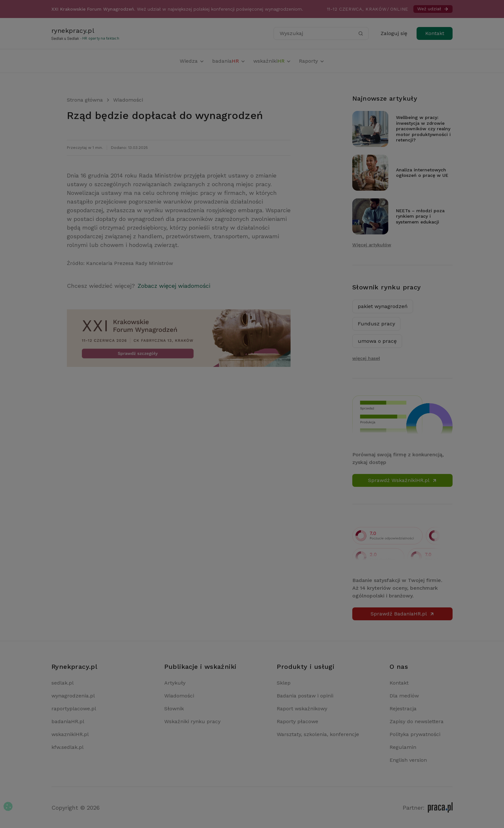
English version (408, 760)
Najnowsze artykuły (385, 98)
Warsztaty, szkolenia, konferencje (318, 734)
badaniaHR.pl (68, 721)
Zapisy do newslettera (417, 721)
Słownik (174, 709)
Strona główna (85, 100)
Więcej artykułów (372, 245)
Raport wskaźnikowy (302, 709)
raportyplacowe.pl (74, 709)
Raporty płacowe (297, 721)
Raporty (312, 61)
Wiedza (192, 61)
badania (229, 61)
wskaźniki (272, 61)
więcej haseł (366, 358)
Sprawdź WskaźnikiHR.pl (403, 480)
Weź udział (433, 9)
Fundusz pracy (376, 324)
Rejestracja (403, 709)
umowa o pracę (377, 341)
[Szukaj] (361, 33)
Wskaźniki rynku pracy (192, 721)
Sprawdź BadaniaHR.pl (403, 614)
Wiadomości (128, 100)
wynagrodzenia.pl (73, 696)
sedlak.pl (63, 683)
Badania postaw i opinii (305, 696)
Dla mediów (404, 696)
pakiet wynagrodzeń (383, 306)
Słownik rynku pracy (387, 287)
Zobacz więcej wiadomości (174, 286)
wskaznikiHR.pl (70, 734)
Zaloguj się (394, 33)
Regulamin (403, 747)
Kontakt (435, 33)
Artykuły (175, 683)
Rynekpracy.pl (74, 667)
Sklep (284, 683)
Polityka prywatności (415, 734)
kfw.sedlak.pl (67, 747)
